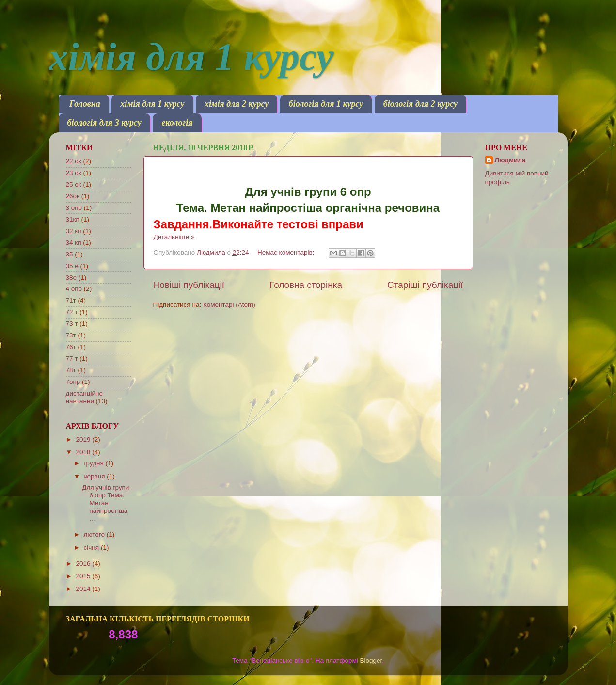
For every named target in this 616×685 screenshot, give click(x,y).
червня (95, 476)
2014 (84, 589)
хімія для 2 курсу (237, 104)
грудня (95, 463)
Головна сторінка (306, 285)
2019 (84, 439)
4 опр (74, 289)
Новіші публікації (189, 285)
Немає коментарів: (287, 252)
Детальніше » (174, 237)
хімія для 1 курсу (191, 57)
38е (71, 278)
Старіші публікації (425, 285)
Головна (85, 104)
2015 (84, 576)
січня (92, 548)
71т (71, 300)
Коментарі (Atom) (229, 305)
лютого (95, 534)
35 (70, 254)
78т (71, 370)
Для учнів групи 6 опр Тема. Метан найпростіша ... (105, 503)
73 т (72, 324)
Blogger (371, 661)
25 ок (74, 184)
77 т (72, 358)
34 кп (74, 243)
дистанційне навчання (84, 397)
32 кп (74, 231)
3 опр (74, 208)
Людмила (510, 160)
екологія (177, 123)
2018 (84, 452)
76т (71, 347)
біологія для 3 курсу (104, 123)
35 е (72, 266)
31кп (73, 219)
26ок (73, 196)
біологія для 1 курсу (326, 104)
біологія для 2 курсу (420, 104)
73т (71, 335)
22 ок (74, 161)
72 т (72, 312)
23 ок (74, 173)
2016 (84, 564)
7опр (73, 382)
